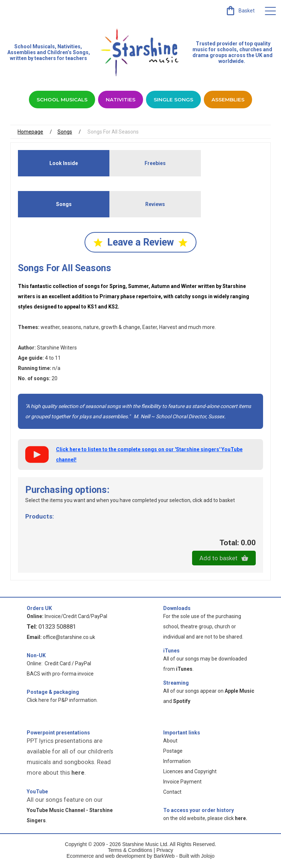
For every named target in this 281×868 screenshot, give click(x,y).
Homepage (30, 133)
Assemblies (231, 100)
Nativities (120, 100)
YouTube (37, 793)
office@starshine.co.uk (69, 639)
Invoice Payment (182, 783)
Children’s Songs (68, 52)
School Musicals (35, 46)
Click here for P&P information (62, 702)
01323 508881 (57, 628)
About (170, 742)
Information (177, 763)
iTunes (171, 652)
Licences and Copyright (190, 773)
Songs (65, 133)
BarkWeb (165, 858)
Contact (172, 794)
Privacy (165, 852)
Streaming (176, 685)
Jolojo (208, 858)
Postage (173, 753)
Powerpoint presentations (58, 734)
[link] (240, 11)
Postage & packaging (53, 694)
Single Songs (174, 100)
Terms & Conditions (130, 852)
